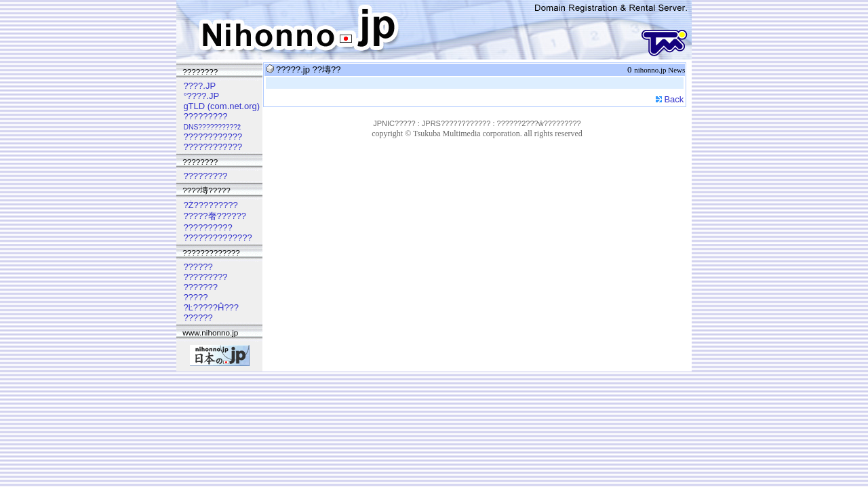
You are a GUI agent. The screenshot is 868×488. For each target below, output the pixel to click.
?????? (198, 267)
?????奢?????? (215, 216)
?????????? (208, 227)
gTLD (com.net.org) (221, 106)
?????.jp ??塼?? (308, 69)
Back (674, 99)
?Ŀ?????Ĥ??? (211, 307)
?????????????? (217, 238)
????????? (205, 116)
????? (195, 297)
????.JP (199, 86)
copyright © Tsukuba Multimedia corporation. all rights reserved (477, 134)
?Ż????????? (210, 205)
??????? (200, 287)
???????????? (213, 137)
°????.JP (201, 96)
